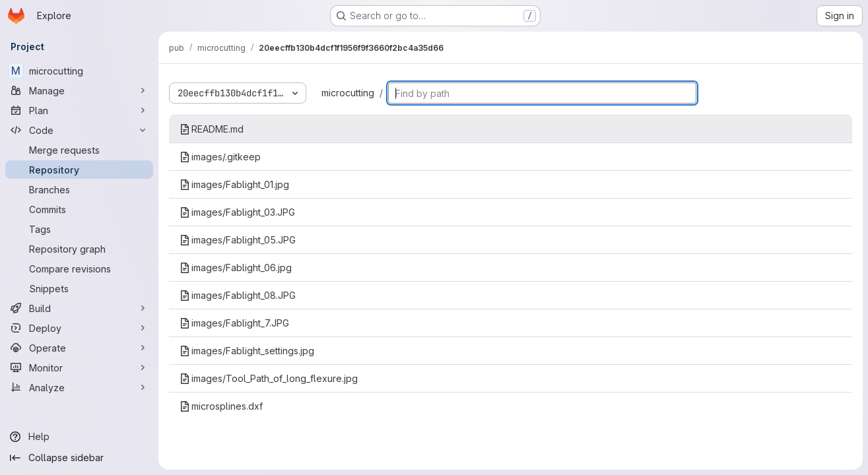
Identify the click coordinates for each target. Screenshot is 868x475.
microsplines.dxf (221, 406)
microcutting (348, 93)
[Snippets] (79, 288)
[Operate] (79, 348)
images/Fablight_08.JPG (238, 295)
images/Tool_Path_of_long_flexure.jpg (269, 378)
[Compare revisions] (79, 269)
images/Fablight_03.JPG (237, 212)
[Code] (79, 130)
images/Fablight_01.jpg (234, 184)
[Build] (79, 308)
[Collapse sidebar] (79, 458)
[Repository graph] (79, 249)
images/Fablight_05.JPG (238, 240)
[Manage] (79, 90)
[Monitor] (79, 367)
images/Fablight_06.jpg (236, 268)
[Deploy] (79, 328)
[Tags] (79, 229)
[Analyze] (79, 387)
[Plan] (79, 110)
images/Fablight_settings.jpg (247, 351)
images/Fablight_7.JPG (234, 323)
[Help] (79, 437)
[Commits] (79, 209)
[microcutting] (79, 71)
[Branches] (79, 189)
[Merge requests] (79, 150)
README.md (212, 129)
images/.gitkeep (220, 157)
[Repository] (79, 170)
